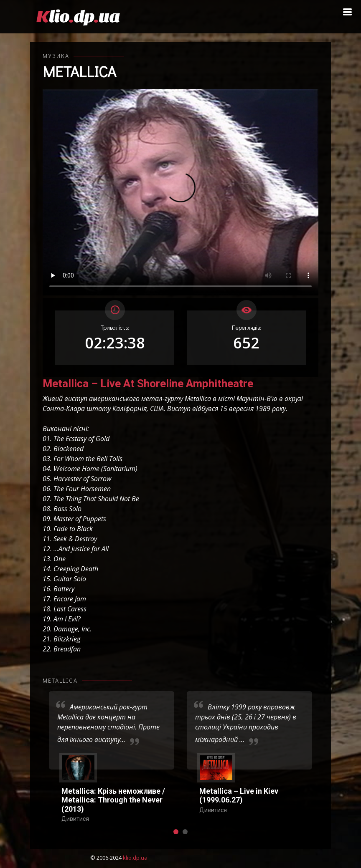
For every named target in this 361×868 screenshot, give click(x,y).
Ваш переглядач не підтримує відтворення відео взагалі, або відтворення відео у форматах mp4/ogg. (180, 192)
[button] (176, 832)
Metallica (79, 71)
